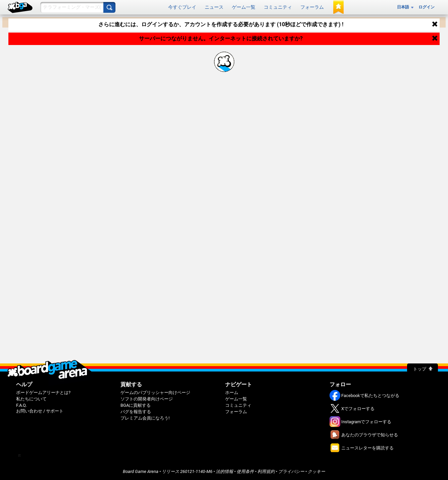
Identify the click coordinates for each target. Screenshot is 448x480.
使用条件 (245, 471)
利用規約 (266, 471)
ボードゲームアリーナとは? (43, 392)
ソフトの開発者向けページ (147, 399)
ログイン (427, 7)
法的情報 (225, 471)
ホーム (232, 392)
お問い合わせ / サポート (40, 411)
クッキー (316, 471)
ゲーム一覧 (244, 7)
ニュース (214, 7)
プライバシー (291, 471)
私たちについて (31, 399)
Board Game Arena (141, 471)
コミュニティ (278, 7)
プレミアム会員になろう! (145, 418)
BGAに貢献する (136, 405)
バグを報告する (136, 412)
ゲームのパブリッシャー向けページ (155, 392)
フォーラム (312, 7)
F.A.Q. (21, 405)
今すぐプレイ (182, 7)
